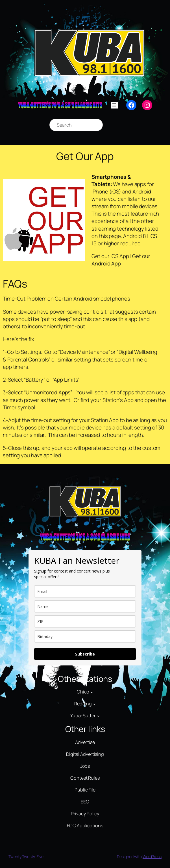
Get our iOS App (110, 256)
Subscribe (85, 654)
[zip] (85, 621)
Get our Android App (121, 260)
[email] (85, 591)
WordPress (152, 857)
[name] (85, 606)
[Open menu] (114, 105)
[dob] (85, 636)
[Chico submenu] (92, 692)
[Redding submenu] (94, 704)
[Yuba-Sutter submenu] (98, 716)
